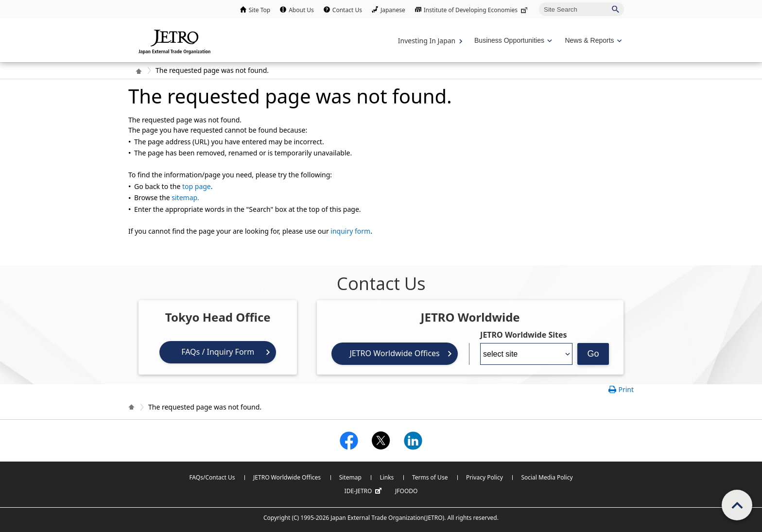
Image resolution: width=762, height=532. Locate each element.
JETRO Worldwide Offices (394, 353)
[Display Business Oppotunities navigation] (512, 41)
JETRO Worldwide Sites (523, 335)
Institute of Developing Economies (476, 10)
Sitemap (350, 477)
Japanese (393, 10)
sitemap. (185, 197)
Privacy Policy (485, 477)
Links (387, 477)
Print (626, 389)
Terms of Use (430, 477)
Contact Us (347, 10)
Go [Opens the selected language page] (593, 354)
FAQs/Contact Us (212, 477)
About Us (301, 10)
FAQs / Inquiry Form (218, 352)
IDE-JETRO (364, 491)
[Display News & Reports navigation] (592, 41)
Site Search (539, 2)
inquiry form (350, 231)
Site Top (260, 10)
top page (197, 186)
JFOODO (406, 491)
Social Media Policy (547, 477)
